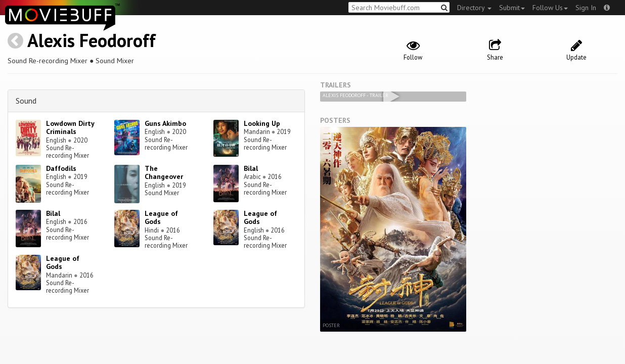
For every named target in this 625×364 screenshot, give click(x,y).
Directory (474, 8)
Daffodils (61, 168)
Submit (512, 8)
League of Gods (161, 218)
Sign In (586, 8)
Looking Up (262, 123)
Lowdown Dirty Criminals (70, 128)
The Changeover (164, 173)
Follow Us (550, 8)
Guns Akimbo (165, 123)
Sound (26, 101)
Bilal (251, 168)
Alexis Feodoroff (92, 40)
